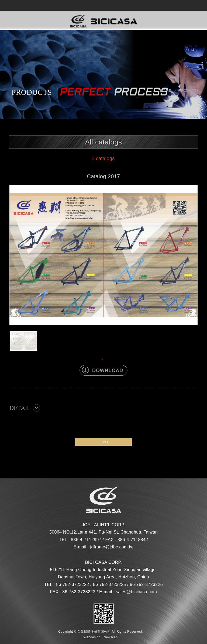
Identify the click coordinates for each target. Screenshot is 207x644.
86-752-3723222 (73, 584)
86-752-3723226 (146, 584)
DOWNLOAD (103, 370)
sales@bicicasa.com (136, 592)
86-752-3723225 (109, 584)
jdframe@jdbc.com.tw (112, 547)
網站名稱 (103, 22)
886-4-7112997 (86, 540)
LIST (105, 442)
